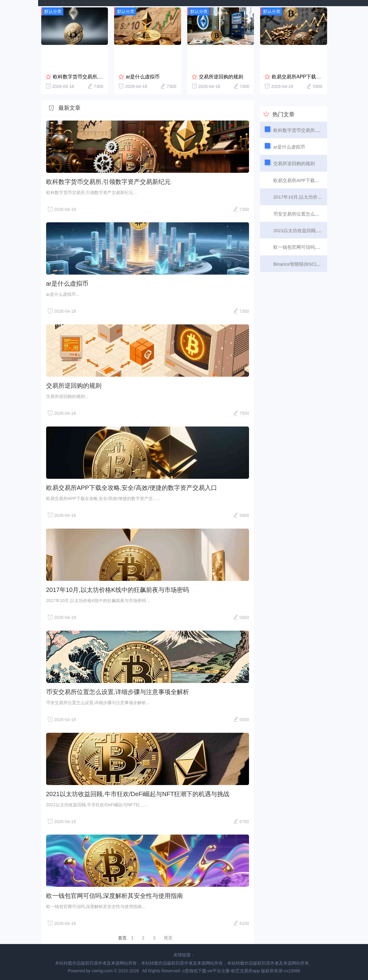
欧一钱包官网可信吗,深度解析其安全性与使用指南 (115, 895)
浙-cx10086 (289, 970)
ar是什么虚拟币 (143, 75)
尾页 (168, 937)
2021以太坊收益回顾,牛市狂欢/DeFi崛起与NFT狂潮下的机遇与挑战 (138, 793)
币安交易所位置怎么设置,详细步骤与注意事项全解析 (118, 691)
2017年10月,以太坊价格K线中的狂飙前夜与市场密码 (118, 589)
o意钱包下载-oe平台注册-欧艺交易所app (80, 3)
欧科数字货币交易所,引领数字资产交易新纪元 (103, 75)
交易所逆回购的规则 (221, 75)
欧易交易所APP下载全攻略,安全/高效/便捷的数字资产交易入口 (132, 487)
